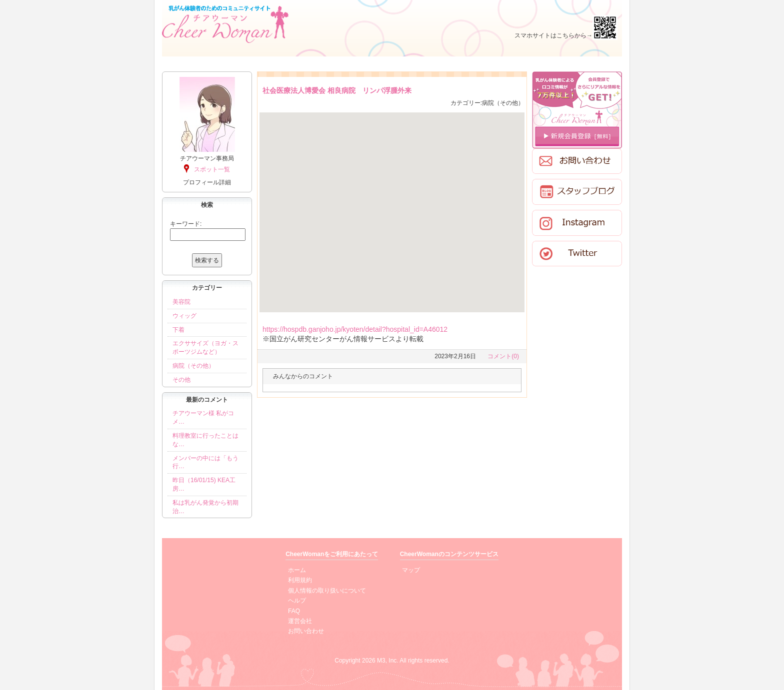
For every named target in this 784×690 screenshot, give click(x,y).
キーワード (185, 224)
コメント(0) (503, 356)
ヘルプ (297, 601)
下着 (178, 330)
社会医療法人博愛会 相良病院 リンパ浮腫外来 (337, 90)
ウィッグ (184, 316)
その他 (181, 380)
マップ (411, 570)
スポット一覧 (212, 169)
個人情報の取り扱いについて (327, 591)
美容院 (181, 302)
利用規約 (300, 580)
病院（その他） (193, 366)
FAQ (294, 611)
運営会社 (300, 621)
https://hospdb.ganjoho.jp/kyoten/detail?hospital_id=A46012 (355, 329)
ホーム (297, 570)
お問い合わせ (306, 631)
